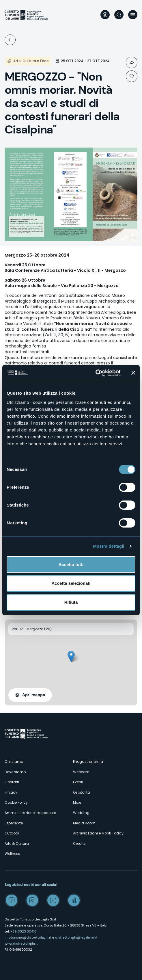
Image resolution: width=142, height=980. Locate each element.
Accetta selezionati (71, 583)
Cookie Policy (16, 802)
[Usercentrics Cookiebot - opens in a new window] (95, 373)
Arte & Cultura (17, 844)
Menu (133, 15)
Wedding (81, 813)
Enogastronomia (88, 762)
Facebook (12, 900)
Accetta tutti (71, 564)
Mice (77, 802)
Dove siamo (15, 772)
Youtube (53, 900)
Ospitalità (82, 792)
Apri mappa (34, 695)
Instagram (32, 900)
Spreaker (74, 900)
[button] (71, 657)
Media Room (84, 823)
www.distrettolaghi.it (21, 943)
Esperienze (14, 823)
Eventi (10, 40)
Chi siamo (14, 762)
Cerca (119, 15)
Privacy (11, 792)
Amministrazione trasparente (30, 813)
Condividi (132, 62)
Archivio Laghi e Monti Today (98, 833)
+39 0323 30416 (24, 931)
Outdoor (12, 833)
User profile (105, 15)
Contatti (12, 782)
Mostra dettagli (109, 546)
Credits (79, 844)
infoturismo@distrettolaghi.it (28, 937)
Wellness (12, 854)
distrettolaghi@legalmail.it (76, 937)
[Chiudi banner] (133, 373)
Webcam (81, 772)
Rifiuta (71, 602)
